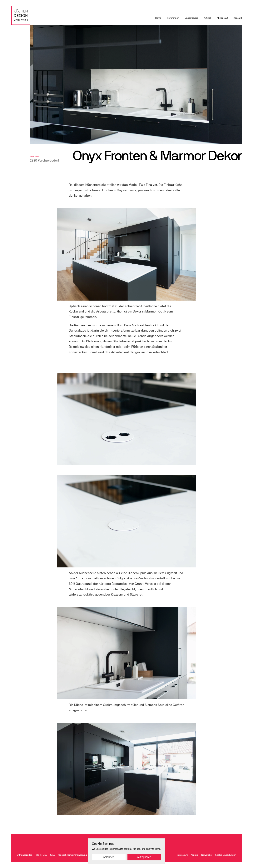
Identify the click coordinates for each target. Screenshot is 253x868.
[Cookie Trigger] (226, 855)
